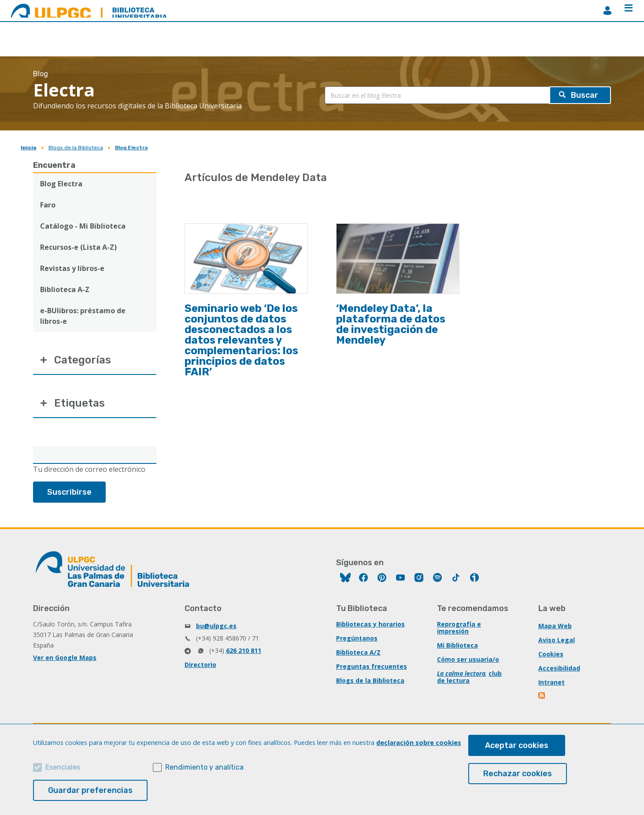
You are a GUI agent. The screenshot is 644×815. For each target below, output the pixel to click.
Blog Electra (131, 148)
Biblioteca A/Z (358, 652)
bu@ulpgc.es (216, 626)
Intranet (551, 682)
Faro (48, 205)
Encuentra (54, 165)
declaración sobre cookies (419, 743)
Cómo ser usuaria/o (468, 659)
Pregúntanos (357, 638)
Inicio (29, 148)
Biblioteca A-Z (65, 289)
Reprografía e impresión (459, 628)
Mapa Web (555, 626)
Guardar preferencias (90, 790)
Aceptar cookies (517, 745)
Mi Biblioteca (457, 645)
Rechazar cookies (518, 774)
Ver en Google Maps (65, 658)
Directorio (200, 665)
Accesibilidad (559, 668)
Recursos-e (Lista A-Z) (78, 247)
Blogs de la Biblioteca (76, 148)
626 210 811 (244, 650)
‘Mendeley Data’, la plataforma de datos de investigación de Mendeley (391, 324)
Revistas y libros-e (72, 268)
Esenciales (63, 767)
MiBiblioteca (607, 11)
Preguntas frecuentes (372, 666)
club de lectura (469, 677)
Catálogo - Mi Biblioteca (83, 226)
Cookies (551, 654)
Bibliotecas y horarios (370, 624)
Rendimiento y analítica (204, 767)
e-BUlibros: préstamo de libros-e (83, 316)
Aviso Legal (557, 640)
